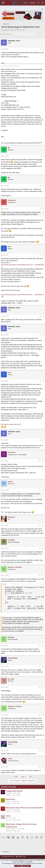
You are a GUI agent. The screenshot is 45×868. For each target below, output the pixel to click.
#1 (43, 49)
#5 (43, 255)
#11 (43, 490)
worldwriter (9, 793)
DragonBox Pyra (8, 856)
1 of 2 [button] (16, 777)
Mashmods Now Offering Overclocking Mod (24, 808)
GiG (7, 818)
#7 (43, 335)
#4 (43, 209)
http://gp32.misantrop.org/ (10, 424)
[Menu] (3, 3)
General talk (16, 793)
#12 (43, 525)
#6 (43, 316)
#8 (43, 381)
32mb (8, 816)
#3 (43, 186)
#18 (43, 715)
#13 (43, 548)
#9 (43, 440)
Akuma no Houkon (11, 829)
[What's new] (39, 3)
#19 (43, 750)
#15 (43, 646)
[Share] (40, 49)
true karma (9, 810)
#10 (43, 461)
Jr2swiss (8, 801)
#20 (43, 767)
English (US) (21, 856)
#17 (43, 687)
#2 (43, 156)
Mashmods (10, 799)
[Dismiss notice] (42, 9)
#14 (43, 575)
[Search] (43, 3)
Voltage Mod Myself (14, 791)
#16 (43, 666)
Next (24, 777)
